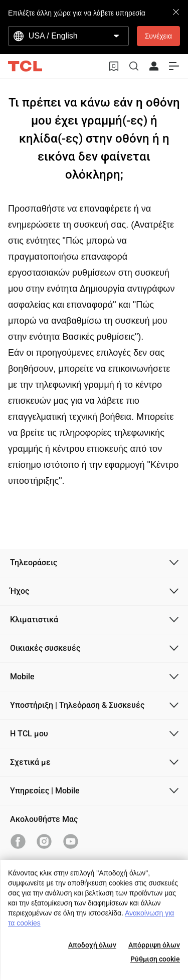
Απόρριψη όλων (154, 945)
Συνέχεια (158, 36)
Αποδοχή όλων (92, 945)
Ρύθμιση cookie (155, 959)
